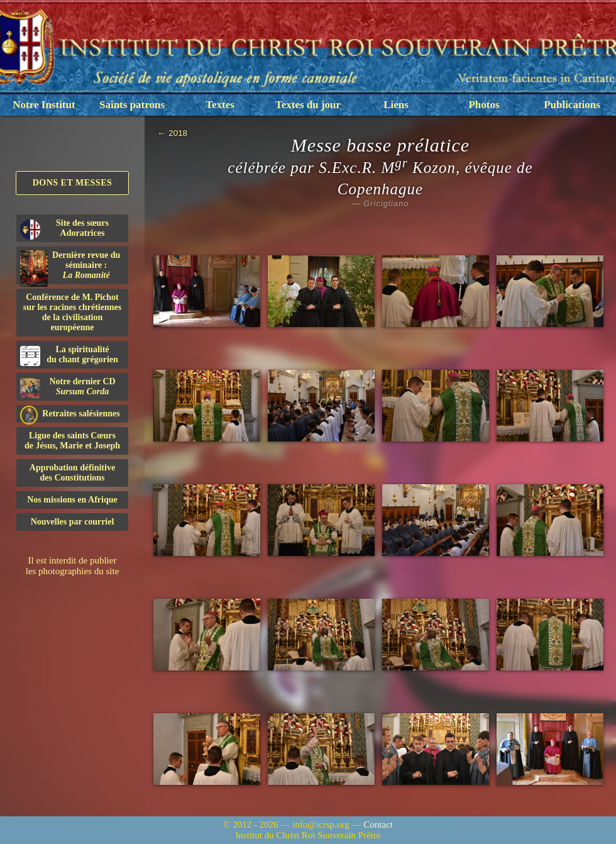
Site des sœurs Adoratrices (64, 229)
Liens (396, 105)
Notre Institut (44, 105)
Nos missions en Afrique (72, 500)
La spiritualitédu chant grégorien (69, 355)
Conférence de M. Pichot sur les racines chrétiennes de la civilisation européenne (72, 312)
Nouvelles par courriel (73, 522)
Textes (220, 105)
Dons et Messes (73, 183)
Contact (378, 825)
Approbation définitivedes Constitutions (72, 473)
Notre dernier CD (68, 387)
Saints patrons (132, 105)
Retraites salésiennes (70, 414)
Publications (572, 105)
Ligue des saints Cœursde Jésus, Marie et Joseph (72, 441)
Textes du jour (308, 105)
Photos (484, 105)
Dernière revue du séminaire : (70, 267)
